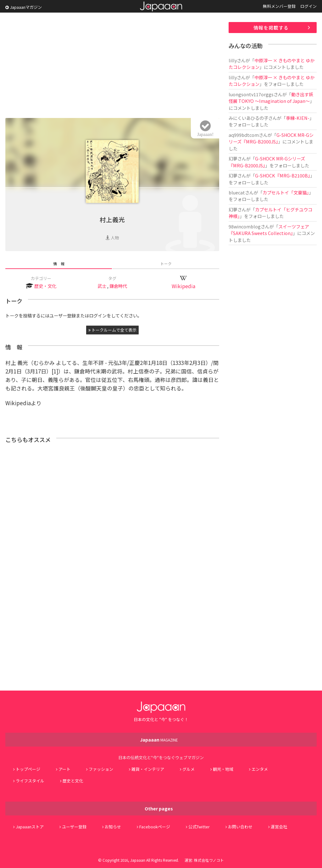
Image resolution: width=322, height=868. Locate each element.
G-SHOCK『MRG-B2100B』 (283, 175)
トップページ (28, 769)
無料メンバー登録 (279, 6)
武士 (102, 286)
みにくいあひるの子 (248, 118)
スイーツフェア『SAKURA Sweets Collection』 (269, 230)
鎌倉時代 (118, 286)
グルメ (189, 769)
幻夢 (233, 158)
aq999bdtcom (244, 135)
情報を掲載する (271, 28)
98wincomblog (245, 226)
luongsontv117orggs (251, 94)
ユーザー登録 (74, 827)
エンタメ (260, 769)
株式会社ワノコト (209, 860)
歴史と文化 (73, 781)
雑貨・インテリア (148, 769)
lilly (233, 60)
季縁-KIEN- (298, 118)
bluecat (237, 192)
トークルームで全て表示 (112, 330)
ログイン (308, 6)
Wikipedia (183, 286)
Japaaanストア (30, 827)
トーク (166, 263)
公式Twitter (199, 827)
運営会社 (279, 827)
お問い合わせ (240, 827)
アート (64, 769)
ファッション (101, 769)
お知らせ (113, 827)
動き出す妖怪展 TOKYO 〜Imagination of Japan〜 (271, 98)
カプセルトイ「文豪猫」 (286, 192)
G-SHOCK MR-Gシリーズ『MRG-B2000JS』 (271, 138)
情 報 (59, 263)
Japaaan (161, 6)
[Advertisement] (112, 66)
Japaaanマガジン (24, 7)
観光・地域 (223, 769)
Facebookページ (155, 827)
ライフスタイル (30, 781)
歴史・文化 (45, 286)
